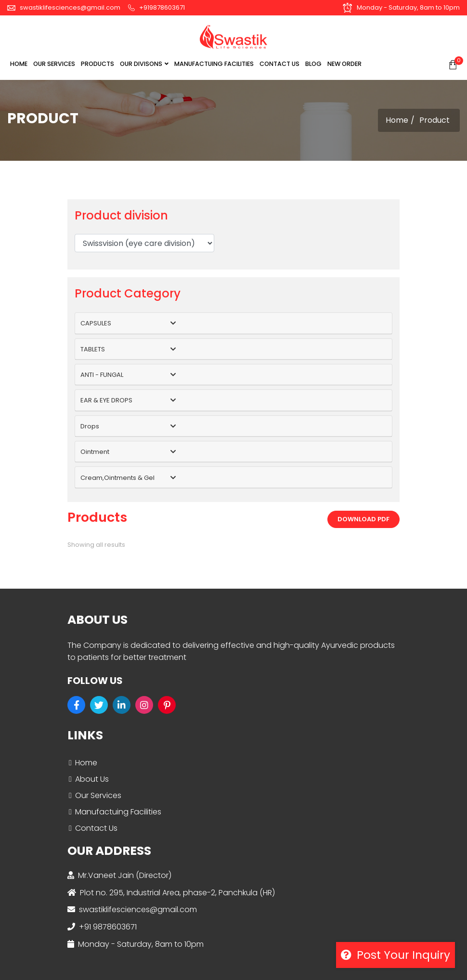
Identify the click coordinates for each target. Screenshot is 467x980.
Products (97, 64)
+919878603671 (156, 7)
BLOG (313, 64)
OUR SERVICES (54, 64)
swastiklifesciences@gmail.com (64, 7)
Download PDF (363, 519)
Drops (90, 426)
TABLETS (93, 349)
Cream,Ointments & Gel (117, 478)
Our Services (98, 795)
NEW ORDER (344, 64)
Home (19, 64)
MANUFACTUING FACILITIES (214, 64)
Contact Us (96, 828)
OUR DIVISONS (144, 64)
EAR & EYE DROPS (106, 400)
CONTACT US (279, 64)
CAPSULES (96, 323)
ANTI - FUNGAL (102, 375)
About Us (92, 779)
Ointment (95, 452)
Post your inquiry (396, 955)
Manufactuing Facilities (118, 812)
